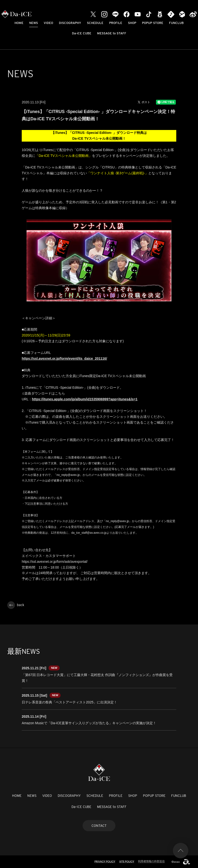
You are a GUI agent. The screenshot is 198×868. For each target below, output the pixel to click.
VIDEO (48, 23)
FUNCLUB (176, 23)
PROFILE (116, 23)
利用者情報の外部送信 (151, 861)
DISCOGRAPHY (70, 23)
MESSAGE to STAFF (112, 33)
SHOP (132, 23)
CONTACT (99, 826)
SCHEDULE (95, 23)
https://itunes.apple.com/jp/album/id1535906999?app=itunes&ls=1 (85, 399)
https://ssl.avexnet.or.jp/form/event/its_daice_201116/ (64, 358)
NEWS (34, 23)
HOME (19, 23)
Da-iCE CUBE (82, 33)
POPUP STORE (153, 23)
